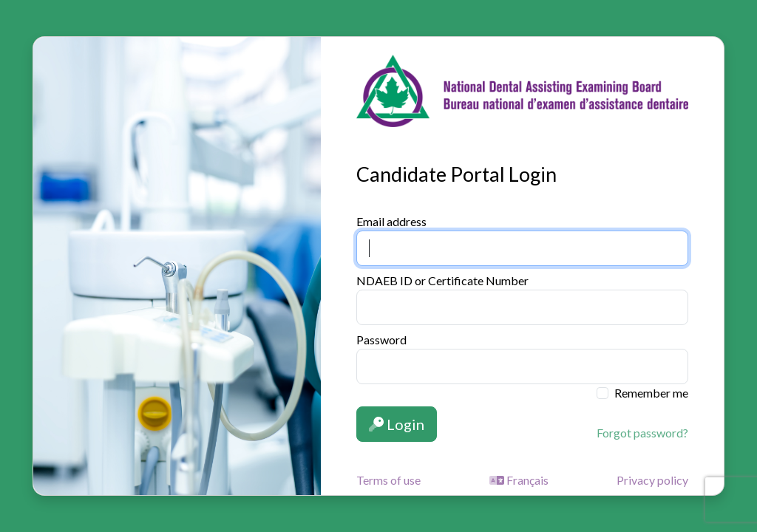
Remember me (651, 393)
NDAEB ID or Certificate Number (442, 280)
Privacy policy (652, 480)
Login (397, 424)
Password (381, 340)
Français (519, 480)
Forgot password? (642, 433)
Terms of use (388, 480)
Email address (391, 221)
